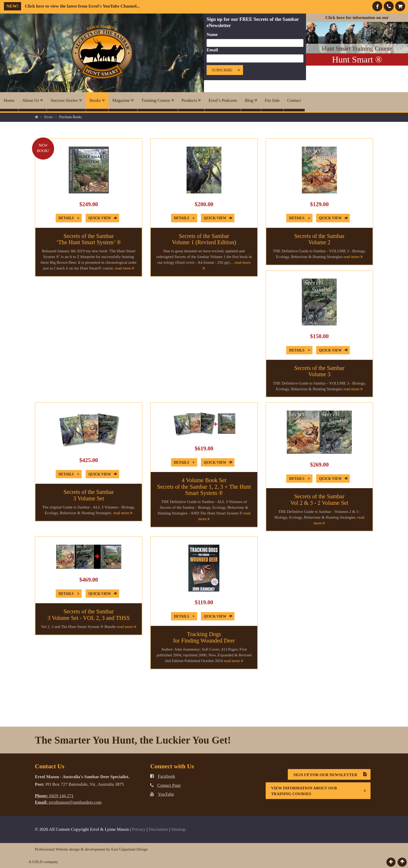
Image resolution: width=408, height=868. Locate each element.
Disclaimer (158, 829)
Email (212, 50)
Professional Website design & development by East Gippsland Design (91, 849)
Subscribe (227, 70)
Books (97, 100)
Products (191, 100)
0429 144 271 (54, 796)
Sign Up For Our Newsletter (332, 775)
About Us (33, 100)
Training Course (158, 100)
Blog (251, 100)
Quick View (104, 218)
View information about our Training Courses (321, 791)
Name (212, 34)
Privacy (139, 829)
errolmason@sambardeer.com (68, 802)
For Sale (272, 100)
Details (70, 218)
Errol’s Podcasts (223, 100)
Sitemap (178, 829)
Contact (294, 100)
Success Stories (66, 100)
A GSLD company (43, 862)
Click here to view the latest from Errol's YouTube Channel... (72, 6)
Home (9, 100)
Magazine (123, 100)
